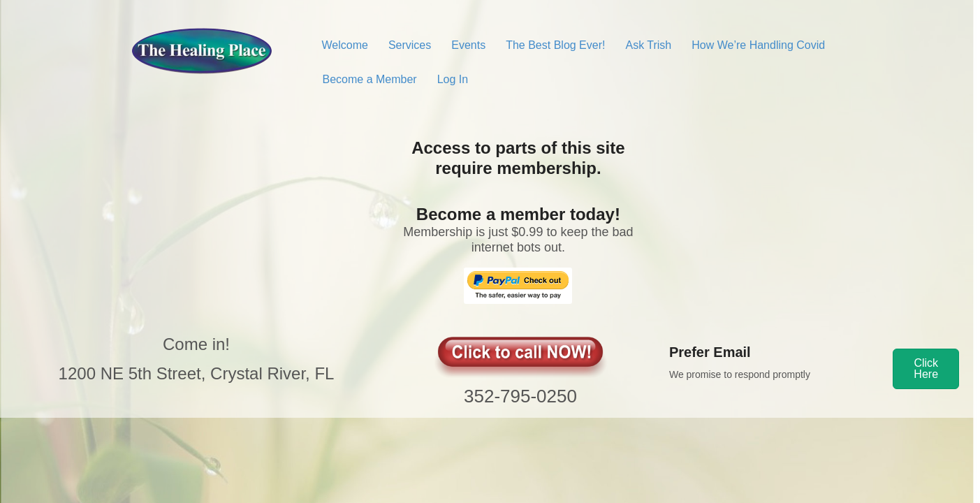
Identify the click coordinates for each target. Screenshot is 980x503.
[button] (926, 369)
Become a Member (370, 79)
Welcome (345, 45)
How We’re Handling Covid (758, 45)
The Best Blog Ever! (555, 45)
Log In (453, 79)
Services (410, 45)
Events (468, 45)
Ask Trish (648, 45)
